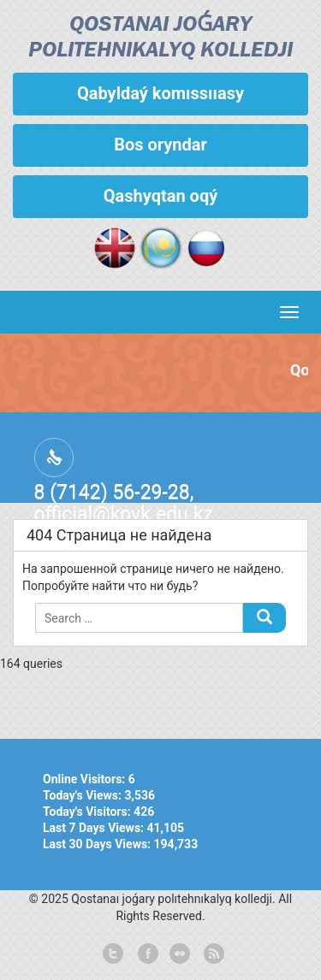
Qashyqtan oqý (160, 196)
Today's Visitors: (88, 812)
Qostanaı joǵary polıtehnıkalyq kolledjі (160, 38)
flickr (179, 954)
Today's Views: (83, 795)
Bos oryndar (160, 145)
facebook (146, 954)
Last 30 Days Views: (98, 844)
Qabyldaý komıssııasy (160, 93)
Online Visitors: (86, 779)
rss (212, 954)
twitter (113, 954)
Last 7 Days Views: (95, 828)
